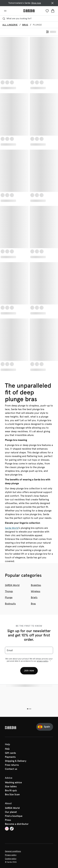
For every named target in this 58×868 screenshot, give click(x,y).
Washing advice (13, 783)
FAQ (7, 749)
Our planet (11, 812)
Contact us (11, 769)
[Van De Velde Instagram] (7, 829)
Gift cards (10, 753)
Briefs (34, 597)
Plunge (9, 597)
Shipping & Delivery (16, 761)
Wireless (36, 591)
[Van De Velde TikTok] (12, 829)
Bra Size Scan (12, 795)
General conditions (13, 851)
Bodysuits (10, 604)
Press (8, 820)
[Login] (47, 11)
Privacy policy (11, 855)
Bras (25, 25)
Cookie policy (11, 859)
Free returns (12, 765)
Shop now (36, 3)
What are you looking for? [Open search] (17, 19)
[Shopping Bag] (53, 11)
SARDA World (12, 585)
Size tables (11, 787)
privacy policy (43, 661)
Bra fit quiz (11, 791)
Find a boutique (14, 816)
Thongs (9, 591)
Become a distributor (17, 824)
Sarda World (12, 528)
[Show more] (50, 661)
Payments (10, 757)
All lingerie (10, 25)
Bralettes (36, 585)
